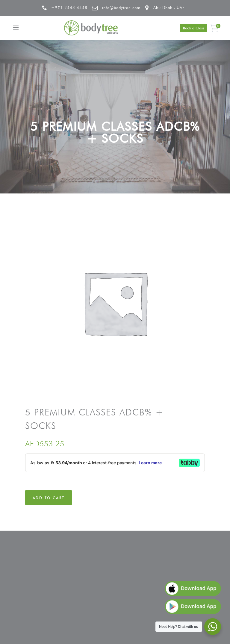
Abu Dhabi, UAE (169, 7)
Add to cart (49, 498)
